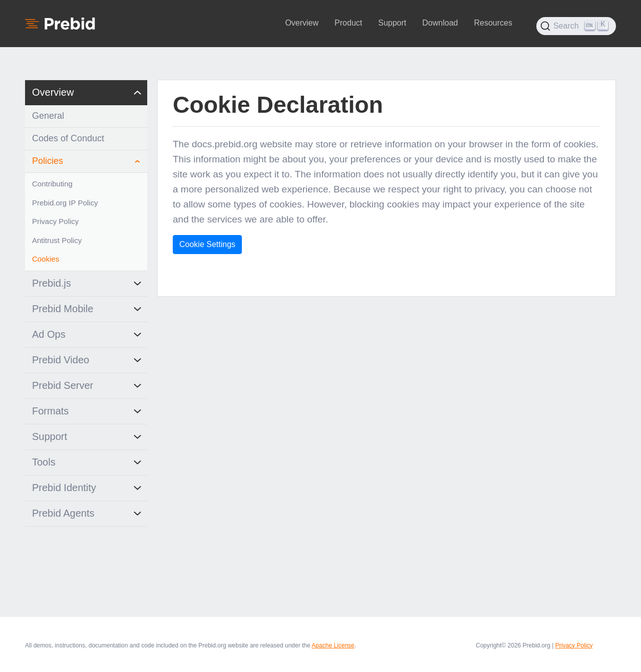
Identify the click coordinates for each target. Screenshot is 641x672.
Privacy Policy (574, 645)
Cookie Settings (207, 244)
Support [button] (392, 23)
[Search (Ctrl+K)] (576, 26)
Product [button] (348, 23)
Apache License (333, 645)
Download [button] (440, 23)
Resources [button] (493, 23)
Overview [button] (302, 23)
